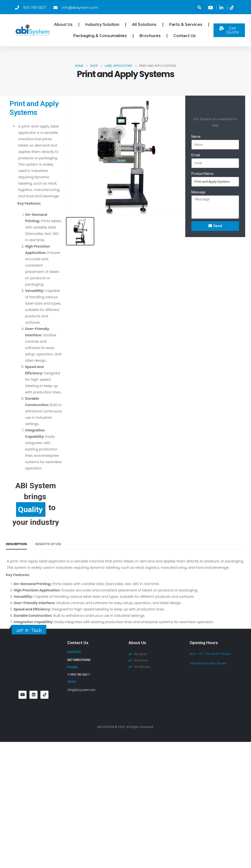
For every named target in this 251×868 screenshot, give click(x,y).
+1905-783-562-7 (79, 674)
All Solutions (144, 25)
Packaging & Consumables (100, 36)
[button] (199, 7)
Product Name (202, 174)
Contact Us (185, 36)
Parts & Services (186, 25)
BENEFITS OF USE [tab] (48, 544)
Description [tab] (16, 544)
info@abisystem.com (81, 690)
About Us (63, 25)
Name (196, 137)
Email (196, 155)
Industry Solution (102, 25)
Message (198, 192)
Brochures (150, 36)
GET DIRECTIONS (79, 660)
